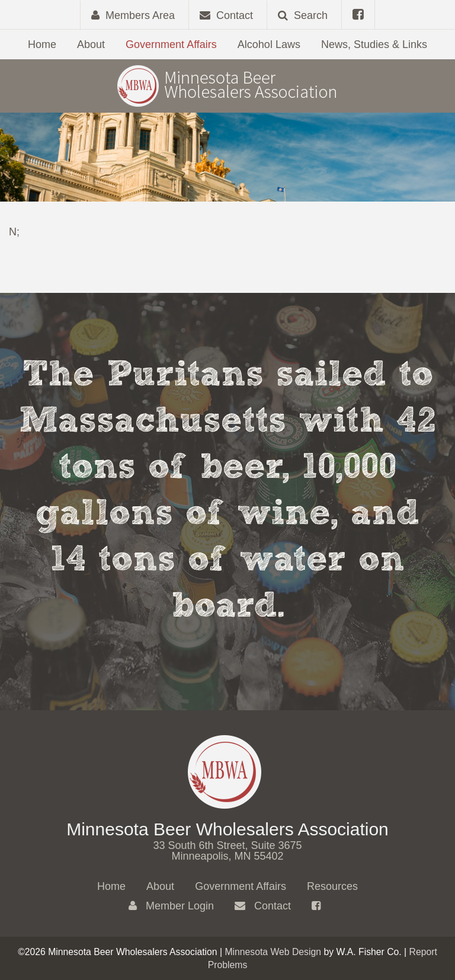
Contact (263, 906)
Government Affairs (171, 44)
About (91, 44)
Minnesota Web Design (273, 952)
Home (42, 44)
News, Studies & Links (374, 44)
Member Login (171, 906)
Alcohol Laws (269, 44)
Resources (332, 886)
